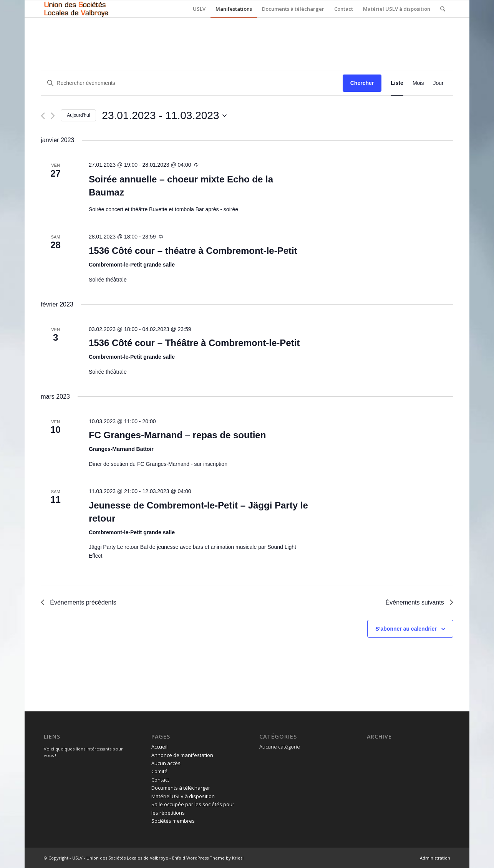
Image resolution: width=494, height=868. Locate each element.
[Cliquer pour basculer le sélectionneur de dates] (164, 116)
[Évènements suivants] (53, 116)
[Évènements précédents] (43, 116)
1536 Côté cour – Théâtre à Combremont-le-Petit (194, 343)
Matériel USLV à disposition (183, 796)
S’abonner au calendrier (406, 629)
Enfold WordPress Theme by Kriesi (208, 858)
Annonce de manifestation (182, 755)
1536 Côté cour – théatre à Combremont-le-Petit (193, 251)
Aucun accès (166, 763)
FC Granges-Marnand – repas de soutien (177, 435)
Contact (160, 780)
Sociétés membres (173, 821)
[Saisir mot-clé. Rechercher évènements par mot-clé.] (192, 83)
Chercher (362, 83)
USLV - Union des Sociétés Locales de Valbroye (120, 858)
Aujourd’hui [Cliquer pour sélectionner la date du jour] (78, 115)
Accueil (159, 747)
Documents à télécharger (181, 788)
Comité (159, 771)
